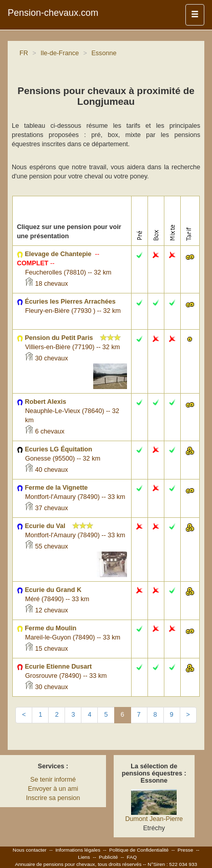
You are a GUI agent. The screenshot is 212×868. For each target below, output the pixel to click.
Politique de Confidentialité (139, 850)
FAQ (132, 857)
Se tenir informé (53, 780)
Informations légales (78, 850)
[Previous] (24, 715)
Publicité (108, 857)
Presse (186, 850)
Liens (84, 857)
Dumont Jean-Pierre (154, 819)
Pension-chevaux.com (53, 13)
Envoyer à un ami (53, 789)
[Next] (188, 715)
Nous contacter (30, 850)
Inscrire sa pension (53, 798)
